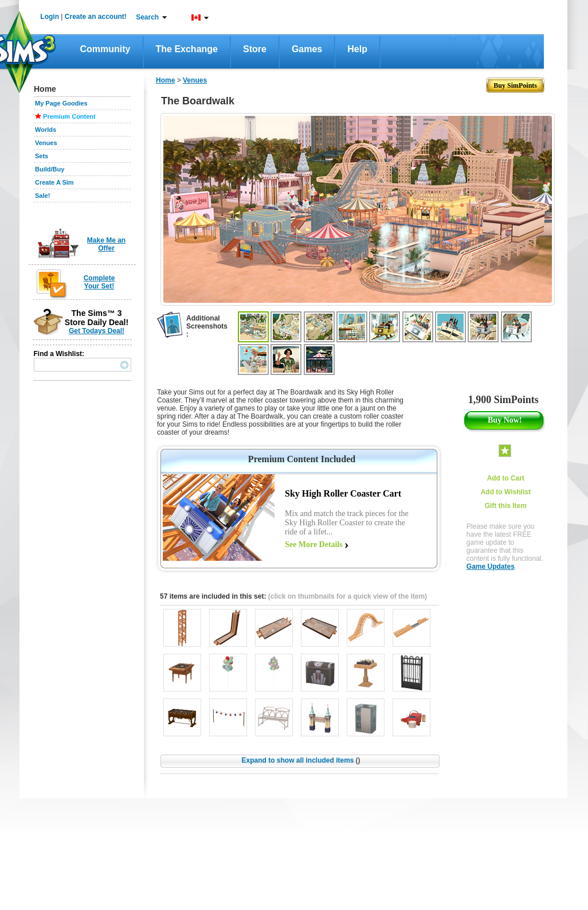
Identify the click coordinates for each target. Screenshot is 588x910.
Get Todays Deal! (97, 331)
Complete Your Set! (99, 282)
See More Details (314, 544)
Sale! (42, 196)
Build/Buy (50, 169)
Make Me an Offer (106, 244)
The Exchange (187, 49)
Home (165, 80)
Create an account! (96, 17)
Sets (42, 156)
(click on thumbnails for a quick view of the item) (348, 596)
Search (147, 17)
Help (357, 49)
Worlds (46, 130)
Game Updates (491, 567)
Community (105, 49)
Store (255, 49)
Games (307, 49)
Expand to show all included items (301, 760)
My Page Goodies (61, 103)
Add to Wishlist (506, 492)
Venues (46, 143)
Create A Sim (54, 182)
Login (50, 17)
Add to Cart (506, 478)
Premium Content (69, 116)
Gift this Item (506, 506)
